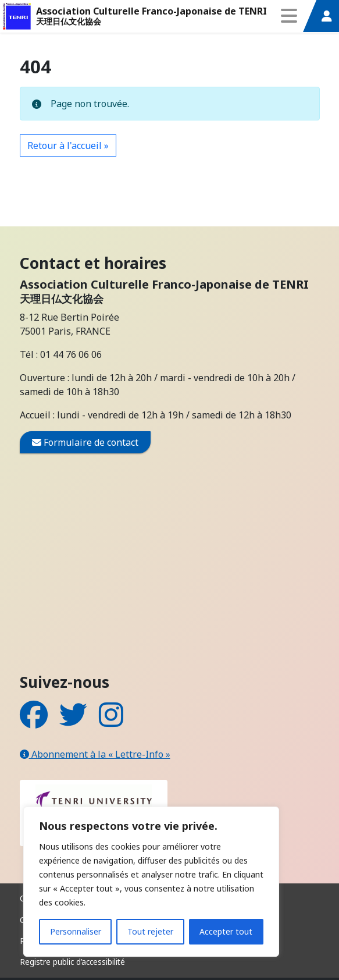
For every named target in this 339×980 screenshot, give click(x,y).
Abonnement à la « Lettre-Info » (95, 754)
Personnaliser (76, 931)
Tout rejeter (150, 931)
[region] (151, 882)
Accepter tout (226, 931)
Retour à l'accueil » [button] (68, 145)
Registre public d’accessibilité (72, 962)
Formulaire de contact (85, 442)
